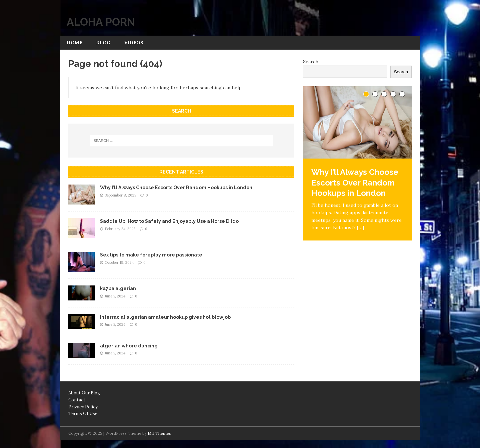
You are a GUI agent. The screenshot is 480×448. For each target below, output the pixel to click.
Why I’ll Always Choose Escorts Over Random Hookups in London (176, 188)
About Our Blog (84, 393)
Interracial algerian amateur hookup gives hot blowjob (165, 317)
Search (311, 62)
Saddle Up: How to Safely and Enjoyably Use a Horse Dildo (169, 221)
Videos (134, 43)
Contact (77, 400)
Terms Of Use (83, 414)
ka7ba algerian (118, 288)
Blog (103, 43)
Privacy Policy (83, 407)
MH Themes (159, 433)
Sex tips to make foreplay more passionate (151, 255)
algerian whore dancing (129, 346)
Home (74, 43)
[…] (360, 227)
